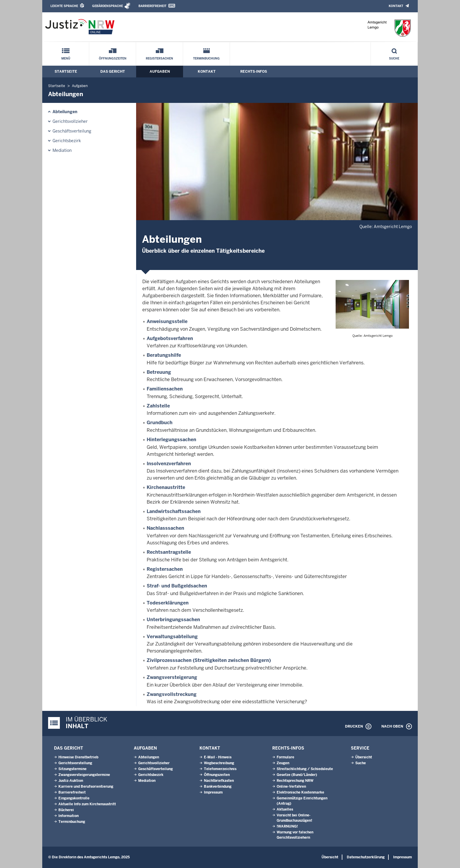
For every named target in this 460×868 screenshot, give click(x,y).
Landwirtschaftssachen (174, 511)
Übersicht (364, 757)
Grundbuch (160, 423)
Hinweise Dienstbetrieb (78, 757)
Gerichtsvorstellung (75, 763)
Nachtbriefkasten (219, 781)
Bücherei (66, 810)
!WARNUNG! (287, 826)
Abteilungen (65, 112)
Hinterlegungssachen (171, 440)
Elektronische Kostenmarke (300, 792)
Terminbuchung (206, 58)
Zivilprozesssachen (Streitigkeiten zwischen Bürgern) (209, 660)
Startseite (66, 72)
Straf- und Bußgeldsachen (177, 586)
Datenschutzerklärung (366, 857)
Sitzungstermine (72, 769)
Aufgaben (160, 72)
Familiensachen (165, 389)
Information (69, 816)
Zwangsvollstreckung (172, 694)
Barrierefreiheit (152, 6)
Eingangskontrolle (74, 798)
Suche (394, 58)
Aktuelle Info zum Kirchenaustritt (87, 804)
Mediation (62, 150)
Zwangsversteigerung (172, 677)
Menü (66, 58)
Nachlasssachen (165, 528)
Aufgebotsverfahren (170, 338)
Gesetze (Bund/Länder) (297, 775)
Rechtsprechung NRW (295, 781)
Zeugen (283, 763)
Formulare (285, 757)
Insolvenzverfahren (169, 464)
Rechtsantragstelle (169, 552)
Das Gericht (113, 72)
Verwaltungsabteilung (172, 637)
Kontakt (396, 6)
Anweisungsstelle (167, 321)
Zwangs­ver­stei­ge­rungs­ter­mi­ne (84, 775)
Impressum (213, 792)
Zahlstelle (158, 406)
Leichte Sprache (64, 6)
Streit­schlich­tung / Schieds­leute (305, 769)
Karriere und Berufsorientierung (86, 787)
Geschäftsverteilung (72, 131)
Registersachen (159, 58)
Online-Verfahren (291, 787)
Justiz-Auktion (71, 781)
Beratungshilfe (164, 355)
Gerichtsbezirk (67, 141)
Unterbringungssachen (173, 620)
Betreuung (159, 372)
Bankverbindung (218, 787)
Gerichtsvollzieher (70, 121)
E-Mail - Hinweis (218, 757)
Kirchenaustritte (166, 487)
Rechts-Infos (254, 72)
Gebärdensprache (108, 6)
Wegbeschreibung (219, 763)
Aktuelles (285, 809)
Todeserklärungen (168, 603)
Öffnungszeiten (113, 58)
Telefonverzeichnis (220, 769)
